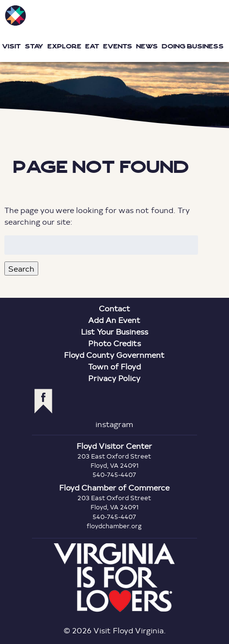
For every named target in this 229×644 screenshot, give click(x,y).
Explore (64, 46)
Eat (92, 46)
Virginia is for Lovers (114, 578)
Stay (34, 46)
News (147, 46)
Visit (11, 46)
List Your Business (114, 331)
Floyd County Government (114, 355)
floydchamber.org (114, 526)
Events (118, 46)
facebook (43, 401)
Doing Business (193, 46)
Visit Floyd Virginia (15, 15)
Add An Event (114, 320)
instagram (114, 424)
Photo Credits (114, 343)
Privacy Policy (114, 378)
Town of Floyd (114, 366)
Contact (114, 308)
